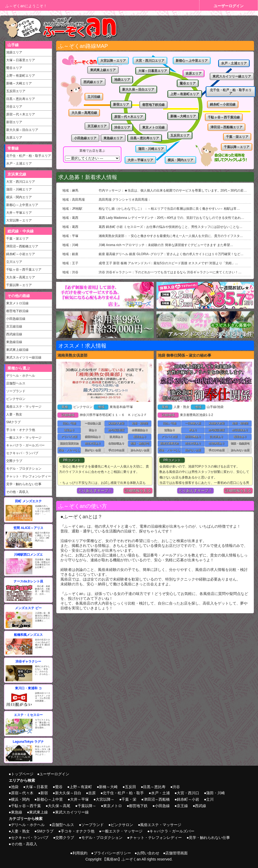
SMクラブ (13, 422)
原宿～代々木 (22, 793)
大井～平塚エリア (19, 213)
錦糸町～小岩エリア (21, 254)
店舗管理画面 (176, 853)
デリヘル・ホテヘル (21, 376)
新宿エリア (14, 122)
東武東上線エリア (103, 70)
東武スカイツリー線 (72, 812)
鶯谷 (59, 787)
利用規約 (80, 853)
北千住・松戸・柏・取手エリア (29, 156)
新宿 (44, 793)
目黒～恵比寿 (154, 787)
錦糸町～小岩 (188, 799)
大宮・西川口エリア (21, 182)
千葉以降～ (87, 806)
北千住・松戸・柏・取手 (123, 793)
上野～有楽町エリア (21, 76)
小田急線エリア (85, 138)
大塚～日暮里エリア (21, 60)
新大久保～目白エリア (22, 130)
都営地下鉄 (138, 806)
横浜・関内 (20, 799)
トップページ (22, 774)
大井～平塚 (79, 799)
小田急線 (162, 806)
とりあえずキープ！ (95, 491)
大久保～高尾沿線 (84, 113)
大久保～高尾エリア (21, 277)
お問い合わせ (148, 853)
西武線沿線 (14, 334)
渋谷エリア (14, 107)
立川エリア (14, 262)
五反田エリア (16, 91)
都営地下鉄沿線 (17, 311)
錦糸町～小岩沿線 (223, 104)
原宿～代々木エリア (21, 114)
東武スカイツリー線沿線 (24, 357)
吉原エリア (14, 138)
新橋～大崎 (108, 787)
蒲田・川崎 (215, 793)
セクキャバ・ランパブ (22, 453)
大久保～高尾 (59, 806)
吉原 (92, 793)
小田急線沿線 (16, 319)
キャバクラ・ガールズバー (25, 445)
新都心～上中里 (50, 799)
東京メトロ (113, 806)
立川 (210, 799)
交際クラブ (14, 461)
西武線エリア (93, 82)
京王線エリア (97, 126)
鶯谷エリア (14, 68)
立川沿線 (94, 97)
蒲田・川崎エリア (19, 189)
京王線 (182, 806)
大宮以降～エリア (19, 220)
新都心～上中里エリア (22, 205)
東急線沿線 (14, 342)
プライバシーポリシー (112, 853)
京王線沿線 (14, 326)
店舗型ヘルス (16, 383)
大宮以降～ (105, 799)
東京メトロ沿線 (17, 303)
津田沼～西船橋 (157, 799)
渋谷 (176, 787)
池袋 (15, 787)
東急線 (17, 812)
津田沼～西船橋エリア (22, 246)
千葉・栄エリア (17, 239)
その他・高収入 (17, 492)
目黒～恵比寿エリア (21, 99)
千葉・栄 (129, 799)
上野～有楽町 (81, 787)
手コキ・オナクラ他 (21, 430)
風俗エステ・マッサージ (24, 407)
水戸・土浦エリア (19, 164)
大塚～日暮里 (37, 787)
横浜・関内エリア (19, 197)
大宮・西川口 (188, 793)
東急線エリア (113, 138)
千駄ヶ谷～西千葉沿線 (224, 117)
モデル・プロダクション (24, 469)
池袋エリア (14, 52)
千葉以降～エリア (19, 285)
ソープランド (16, 391)
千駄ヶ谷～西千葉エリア (24, 270)
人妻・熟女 (14, 414)
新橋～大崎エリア (19, 83)
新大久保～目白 (68, 793)
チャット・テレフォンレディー (29, 476)
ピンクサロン (16, 399)
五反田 (130, 787)
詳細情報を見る (138, 491)
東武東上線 (38, 812)
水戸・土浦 (160, 793)
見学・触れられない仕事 (24, 484)
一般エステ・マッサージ (24, 438)
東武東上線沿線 (17, 350)
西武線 (201, 806)
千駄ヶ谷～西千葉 (26, 806)
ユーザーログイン (229, 6)
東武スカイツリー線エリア (232, 76)
